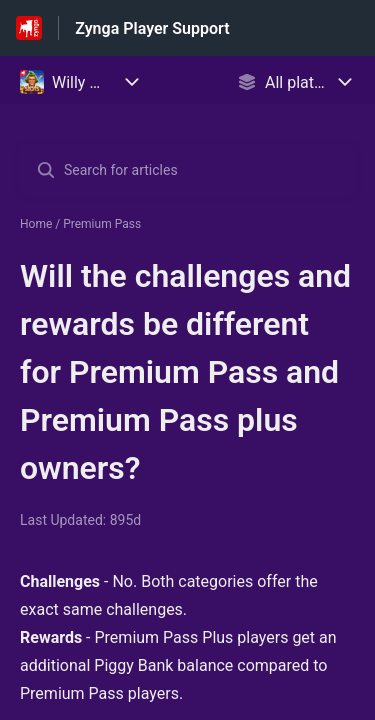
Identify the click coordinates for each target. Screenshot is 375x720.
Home (36, 224)
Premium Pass (102, 224)
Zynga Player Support (152, 28)
